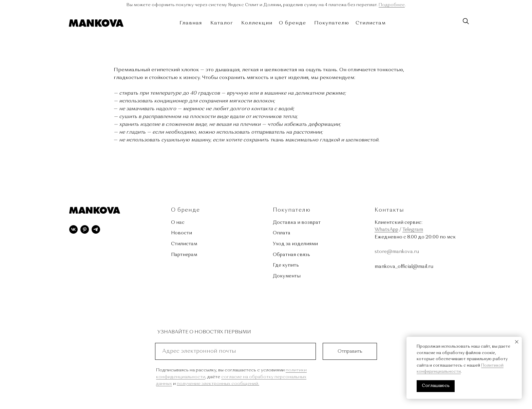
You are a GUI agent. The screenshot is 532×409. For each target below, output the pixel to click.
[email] (235, 351)
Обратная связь (291, 255)
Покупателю (332, 23)
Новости (182, 233)
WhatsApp (386, 230)
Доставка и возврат (297, 222)
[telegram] (96, 229)
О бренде (292, 23)
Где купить (286, 265)
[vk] (73, 229)
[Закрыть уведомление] (517, 342)
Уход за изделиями (295, 244)
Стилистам (371, 23)
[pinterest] (85, 229)
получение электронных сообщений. (218, 384)
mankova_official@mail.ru (404, 267)
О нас (178, 222)
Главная (191, 23)
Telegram (413, 230)
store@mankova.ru (397, 252)
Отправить (350, 351)
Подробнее (392, 5)
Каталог (222, 23)
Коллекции (257, 23)
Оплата (282, 233)
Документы (287, 276)
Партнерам (184, 255)
